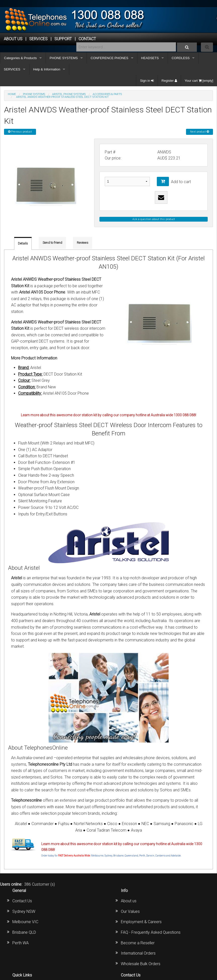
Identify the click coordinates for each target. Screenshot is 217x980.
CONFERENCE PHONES (110, 58)
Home (12, 94)
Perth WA (21, 943)
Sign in (147, 81)
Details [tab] (23, 243)
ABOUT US (13, 39)
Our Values (130, 911)
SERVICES (12, 69)
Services (38, 39)
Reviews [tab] (83, 243)
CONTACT (87, 39)
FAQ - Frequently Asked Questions (151, 932)
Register (169, 81)
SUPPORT (63, 39)
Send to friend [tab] (52, 243)
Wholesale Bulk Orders (141, 964)
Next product (200, 132)
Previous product (20, 132)
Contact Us (22, 901)
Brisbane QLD (24, 932)
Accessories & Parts (107, 94)
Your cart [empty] (199, 81)
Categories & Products (20, 58)
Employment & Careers (141, 922)
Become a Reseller (138, 943)
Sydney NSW (24, 911)
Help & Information (47, 69)
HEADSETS (150, 58)
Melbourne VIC (25, 922)
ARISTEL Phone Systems (69, 94)
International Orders (138, 953)
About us (129, 901)
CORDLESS (181, 58)
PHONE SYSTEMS (64, 58)
